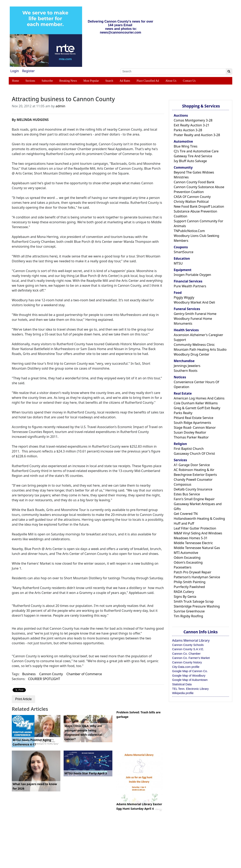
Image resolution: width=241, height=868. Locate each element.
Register (28, 71)
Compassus (182, 484)
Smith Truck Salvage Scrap (194, 601)
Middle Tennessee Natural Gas (197, 548)
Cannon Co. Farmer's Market (191, 658)
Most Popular (91, 81)
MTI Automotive (186, 553)
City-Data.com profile (186, 667)
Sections (30, 81)
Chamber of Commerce (84, 674)
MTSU (178, 263)
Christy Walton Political (191, 202)
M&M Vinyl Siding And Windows (198, 533)
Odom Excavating (187, 558)
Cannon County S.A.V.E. (188, 649)
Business (29, 674)
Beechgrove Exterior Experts (195, 475)
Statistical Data (182, 684)
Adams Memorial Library (191, 640)
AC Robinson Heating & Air (194, 470)
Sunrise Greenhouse (189, 611)
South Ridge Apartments (192, 423)
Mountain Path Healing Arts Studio (200, 349)
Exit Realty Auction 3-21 (192, 125)
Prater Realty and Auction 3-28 (197, 135)
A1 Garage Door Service (192, 465)
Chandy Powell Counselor (193, 480)
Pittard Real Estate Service (194, 418)
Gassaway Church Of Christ (194, 454)
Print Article (23, 699)
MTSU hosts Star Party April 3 (86, 773)
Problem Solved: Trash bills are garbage (139, 714)
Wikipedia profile (183, 693)
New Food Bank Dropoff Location (199, 206)
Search (109, 81)
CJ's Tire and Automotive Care (196, 151)
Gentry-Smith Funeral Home (195, 314)
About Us (171, 81)
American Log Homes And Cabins (199, 398)
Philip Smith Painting (190, 582)
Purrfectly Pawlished (189, 587)
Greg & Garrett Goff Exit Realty (197, 408)
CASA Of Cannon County (192, 197)
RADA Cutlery (184, 592)
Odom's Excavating (188, 562)
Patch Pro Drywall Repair (193, 572)
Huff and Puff (184, 523)
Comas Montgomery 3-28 (193, 120)
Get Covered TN (186, 514)
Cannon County (51, 674)
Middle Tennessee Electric (193, 543)
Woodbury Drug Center (192, 354)
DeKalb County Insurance (193, 489)
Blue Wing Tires (186, 146)
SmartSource (183, 252)
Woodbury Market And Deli (194, 302)
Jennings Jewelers (187, 366)
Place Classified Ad (148, 81)
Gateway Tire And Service (193, 156)
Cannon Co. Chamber (186, 654)
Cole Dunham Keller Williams (196, 403)
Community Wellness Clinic (194, 345)
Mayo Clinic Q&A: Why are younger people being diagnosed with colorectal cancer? (83, 732)
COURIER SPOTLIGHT (44, 679)
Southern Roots (186, 371)
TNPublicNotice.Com (189, 231)
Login (15, 71)
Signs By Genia (185, 597)
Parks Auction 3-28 (188, 130)
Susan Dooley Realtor (190, 432)
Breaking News (68, 81)
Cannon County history (187, 662)
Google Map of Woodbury (189, 676)
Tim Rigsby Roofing (188, 616)
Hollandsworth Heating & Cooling (199, 519)
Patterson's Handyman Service (197, 577)
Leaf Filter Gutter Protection (195, 528)
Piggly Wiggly (184, 297)
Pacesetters (183, 567)
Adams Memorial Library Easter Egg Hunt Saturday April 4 (139, 806)
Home (15, 81)
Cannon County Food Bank (194, 182)
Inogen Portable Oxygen (192, 275)
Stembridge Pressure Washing (197, 606)
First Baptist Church (189, 449)
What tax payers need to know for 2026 (35, 786)
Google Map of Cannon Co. (190, 671)
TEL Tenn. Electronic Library (190, 689)
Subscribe (47, 81)
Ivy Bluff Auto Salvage (190, 161)
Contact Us (189, 81)
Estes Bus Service (187, 494)
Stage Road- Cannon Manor (195, 427)
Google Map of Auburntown (190, 680)
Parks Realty (183, 413)
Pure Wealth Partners (190, 286)
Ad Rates (125, 81)
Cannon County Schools (188, 645)
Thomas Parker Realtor (191, 437)
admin (60, 106)
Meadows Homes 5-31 (191, 538)
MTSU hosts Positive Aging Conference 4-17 (32, 742)
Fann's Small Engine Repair (194, 499)
